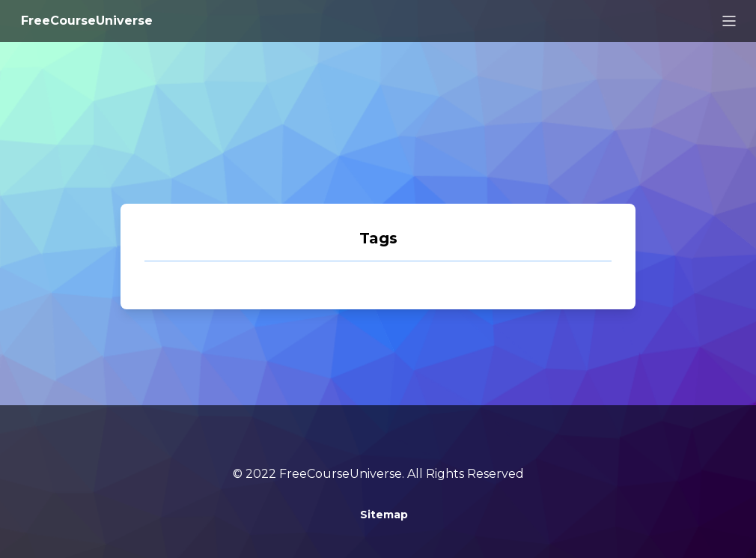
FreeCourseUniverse (87, 21)
